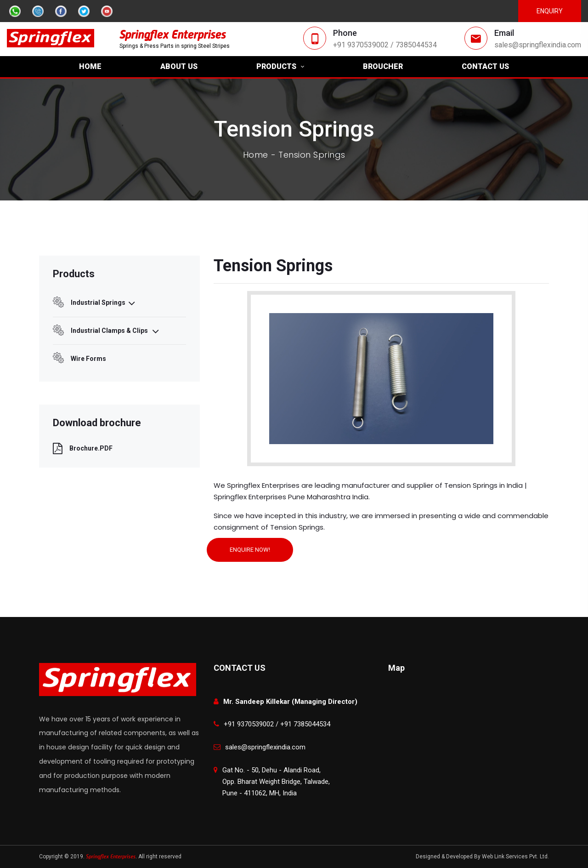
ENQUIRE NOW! (250, 550)
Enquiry (550, 11)
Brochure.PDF (83, 448)
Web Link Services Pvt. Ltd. (515, 857)
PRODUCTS (276, 66)
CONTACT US (485, 66)
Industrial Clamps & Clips (106, 331)
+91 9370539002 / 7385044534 (385, 45)
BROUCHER (383, 66)
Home (256, 155)
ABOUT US (179, 66)
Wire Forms (79, 359)
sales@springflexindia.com (538, 45)
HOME (90, 66)
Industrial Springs (94, 303)
